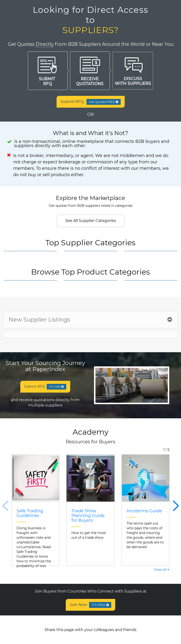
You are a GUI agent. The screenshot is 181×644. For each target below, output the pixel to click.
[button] (176, 506)
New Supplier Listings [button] (90, 320)
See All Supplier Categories (91, 221)
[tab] (90, 320)
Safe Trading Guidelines (30, 513)
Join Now (91, 605)
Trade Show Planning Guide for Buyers (88, 516)
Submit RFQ (91, 102)
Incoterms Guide (144, 511)
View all (162, 570)
